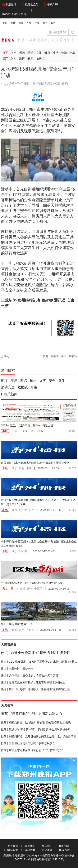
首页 (5, 53)
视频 (21, 23)
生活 (56, 53)
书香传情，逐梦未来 (17, 669)
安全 (52, 381)
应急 (14, 381)
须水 (33, 381)
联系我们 (30, 846)
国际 (30, 53)
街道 (4, 381)
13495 (72, 630)
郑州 (22, 630)
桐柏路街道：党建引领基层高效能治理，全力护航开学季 (39, 736)
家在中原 (8, 589)
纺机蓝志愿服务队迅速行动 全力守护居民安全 (32, 750)
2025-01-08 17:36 (51, 630)
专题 (5, 23)
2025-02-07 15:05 (59, 589)
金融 (64, 53)
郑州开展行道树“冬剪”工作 (17, 624)
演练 (24, 381)
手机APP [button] (50, 4)
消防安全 (8, 387)
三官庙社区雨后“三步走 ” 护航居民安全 (28, 743)
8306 (73, 551)
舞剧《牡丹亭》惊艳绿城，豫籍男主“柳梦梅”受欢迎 (35, 689)
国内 (22, 53)
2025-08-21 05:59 (34, 431)
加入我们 (47, 846)
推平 (32, 510)
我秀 (45, 23)
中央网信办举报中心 (52, 856)
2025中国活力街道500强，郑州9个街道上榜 (27, 425)
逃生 (62, 381)
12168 (72, 431)
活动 (37, 23)
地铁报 (40, 58)
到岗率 (23, 551)
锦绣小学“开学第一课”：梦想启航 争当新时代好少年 (36, 729)
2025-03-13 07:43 (51, 510)
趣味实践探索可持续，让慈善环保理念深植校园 (33, 682)
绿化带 (23, 510)
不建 (29, 468)
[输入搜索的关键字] (58, 32)
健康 (47, 53)
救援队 (23, 387)
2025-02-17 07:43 (44, 551)
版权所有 (30, 850)
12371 (72, 468)
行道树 (30, 630)
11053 (72, 510)
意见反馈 (47, 850)
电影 (73, 53)
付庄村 (21, 589)
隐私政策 (13, 850)
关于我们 (13, 846)
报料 (53, 23)
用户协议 (64, 846)
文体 (39, 53)
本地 (14, 53)
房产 (5, 58)
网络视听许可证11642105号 (48, 859)
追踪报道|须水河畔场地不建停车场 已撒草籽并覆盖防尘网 (35, 463)
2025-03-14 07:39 (48, 468)
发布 (14, 58)
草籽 (22, 468)
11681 (72, 592)
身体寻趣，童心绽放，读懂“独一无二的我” (30, 675)
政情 (22, 58)
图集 (29, 23)
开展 (34, 387)
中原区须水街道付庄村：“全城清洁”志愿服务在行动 (31, 583)
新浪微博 (9, 4)
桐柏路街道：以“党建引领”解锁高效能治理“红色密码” (36, 723)
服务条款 (64, 850)
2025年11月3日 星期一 (15, 14)
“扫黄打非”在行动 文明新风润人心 (32, 714)
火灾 (43, 381)
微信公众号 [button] (30, 4)
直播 (13, 23)
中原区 (38, 589)
